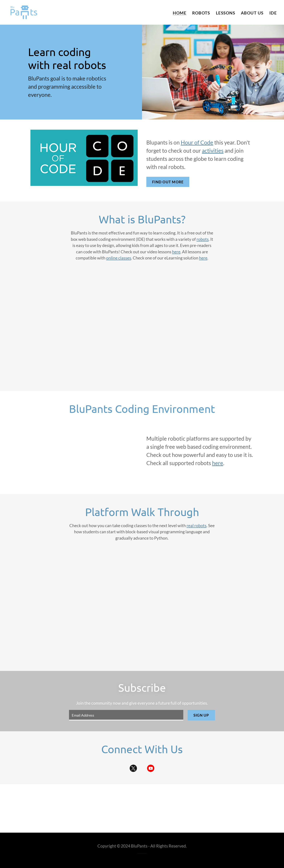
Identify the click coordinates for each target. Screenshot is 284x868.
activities (213, 150)
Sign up (201, 715)
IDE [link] (273, 13)
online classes (119, 258)
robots (203, 239)
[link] (24, 12)
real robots (197, 525)
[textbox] (126, 715)
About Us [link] (252, 13)
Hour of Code (197, 142)
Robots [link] (201, 13)
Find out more (168, 182)
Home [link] (180, 13)
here (176, 252)
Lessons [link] (225, 13)
